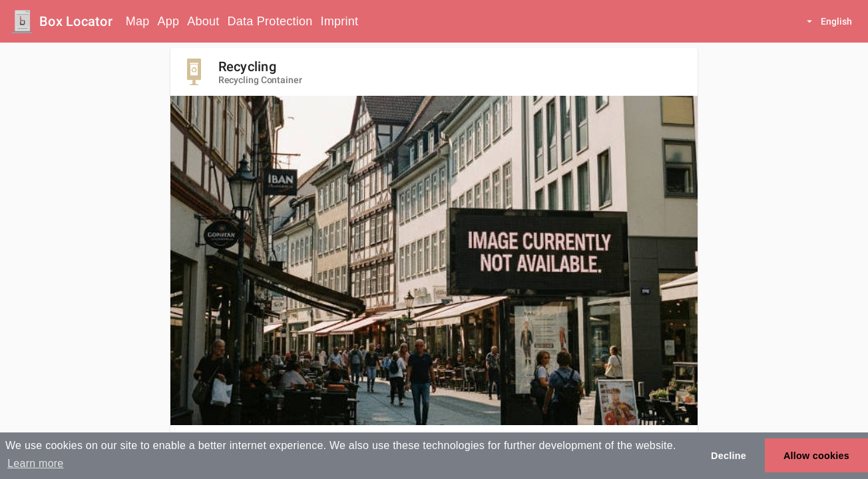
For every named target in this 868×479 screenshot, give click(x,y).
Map (138, 21)
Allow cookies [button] (816, 456)
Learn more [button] (35, 463)
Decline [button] (729, 456)
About (203, 21)
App (169, 21)
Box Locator (76, 21)
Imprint (339, 21)
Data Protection (270, 21)
